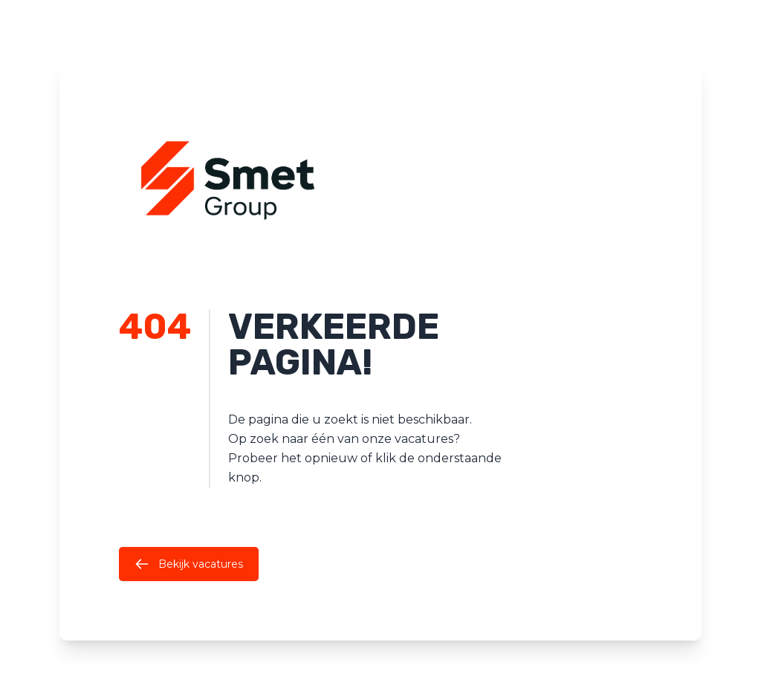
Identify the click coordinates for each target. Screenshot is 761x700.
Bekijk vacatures (189, 564)
